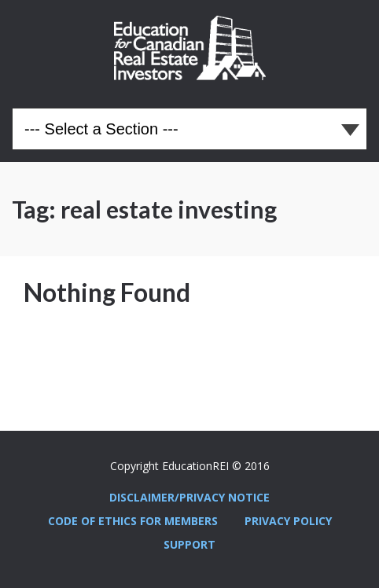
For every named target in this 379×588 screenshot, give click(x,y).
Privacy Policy (288, 521)
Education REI (190, 48)
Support (189, 544)
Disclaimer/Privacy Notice (189, 497)
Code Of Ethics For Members (133, 521)
